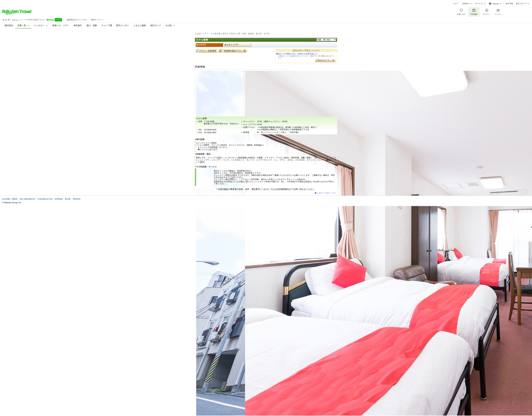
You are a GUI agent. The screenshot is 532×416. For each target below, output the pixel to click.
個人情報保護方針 (28, 199)
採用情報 (59, 199)
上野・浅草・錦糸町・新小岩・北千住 (253, 34)
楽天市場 (509, 4)
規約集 (68, 199)
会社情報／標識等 (10, 199)
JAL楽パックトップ (204, 34)
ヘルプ (456, 4)
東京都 (218, 34)
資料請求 (77, 199)
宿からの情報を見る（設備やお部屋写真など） (299, 54)
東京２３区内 (229, 34)
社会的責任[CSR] (45, 199)
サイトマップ (480, 4)
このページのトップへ (327, 193)
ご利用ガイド (467, 4)
